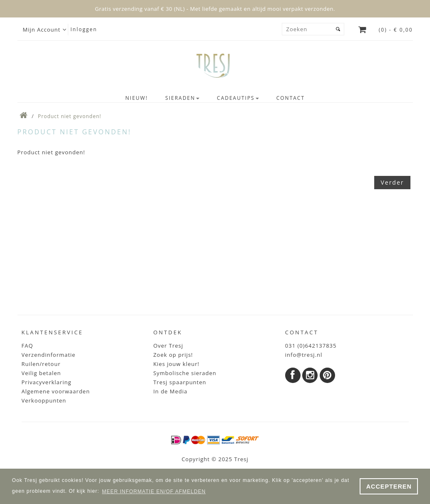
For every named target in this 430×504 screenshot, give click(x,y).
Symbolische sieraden (185, 373)
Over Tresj (168, 346)
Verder (392, 182)
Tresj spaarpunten (180, 382)
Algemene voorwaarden (56, 391)
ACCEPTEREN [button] (389, 487)
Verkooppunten (44, 400)
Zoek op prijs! (173, 355)
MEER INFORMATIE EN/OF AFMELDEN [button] (154, 492)
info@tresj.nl (304, 355)
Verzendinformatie (49, 355)
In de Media (170, 391)
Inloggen (84, 29)
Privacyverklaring (47, 382)
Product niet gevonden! (70, 116)
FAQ (27, 346)
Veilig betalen (41, 373)
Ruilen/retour (41, 364)
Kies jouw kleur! (176, 364)
